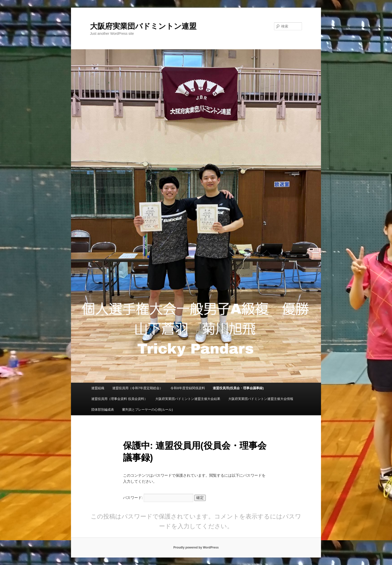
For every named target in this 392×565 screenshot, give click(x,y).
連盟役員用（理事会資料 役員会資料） (119, 399)
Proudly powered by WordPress (196, 547)
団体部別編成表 (103, 410)
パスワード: (158, 498)
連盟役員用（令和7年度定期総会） (137, 388)
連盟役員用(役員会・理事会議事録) (238, 388)
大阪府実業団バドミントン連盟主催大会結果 (188, 399)
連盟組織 (98, 388)
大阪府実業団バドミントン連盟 (143, 26)
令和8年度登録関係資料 (188, 388)
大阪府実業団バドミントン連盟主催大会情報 (261, 399)
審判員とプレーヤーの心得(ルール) (147, 410)
